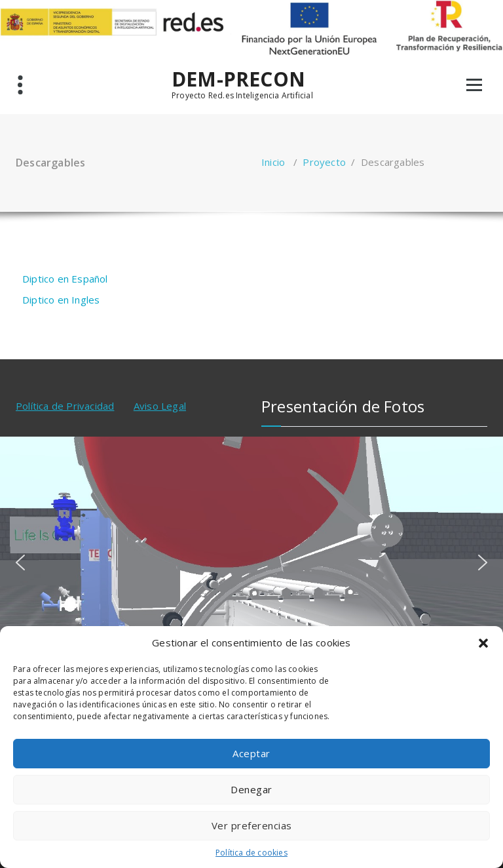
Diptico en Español (65, 279)
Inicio (273, 162)
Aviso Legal (160, 406)
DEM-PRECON (238, 79)
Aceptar (251, 753)
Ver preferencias (252, 825)
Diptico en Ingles (61, 300)
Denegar (251, 789)
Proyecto (324, 162)
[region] (251, 562)
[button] (483, 643)
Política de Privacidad (65, 406)
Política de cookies (251, 853)
